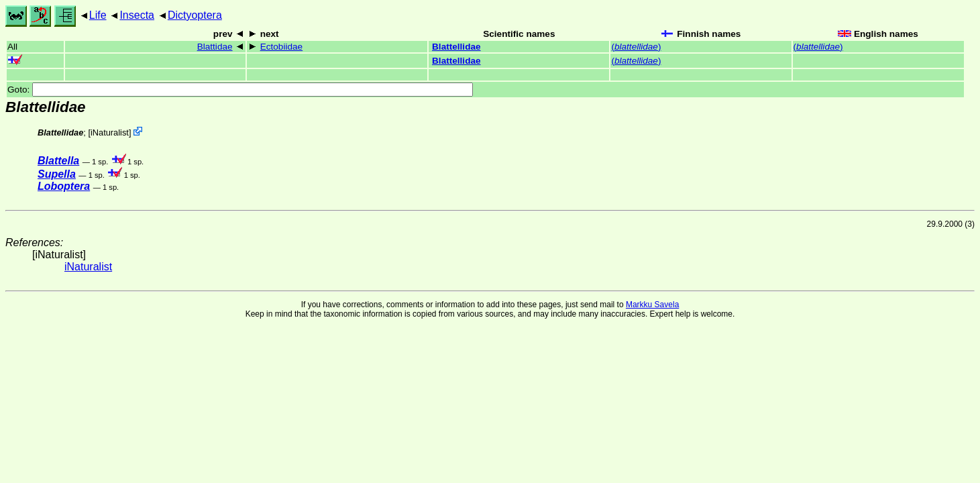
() (636, 47)
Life (98, 15)
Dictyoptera (195, 15)
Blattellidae (456, 47)
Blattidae (215, 47)
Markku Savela (652, 305)
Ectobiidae (281, 47)
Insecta (137, 15)
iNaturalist (110, 132)
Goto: (240, 90)
